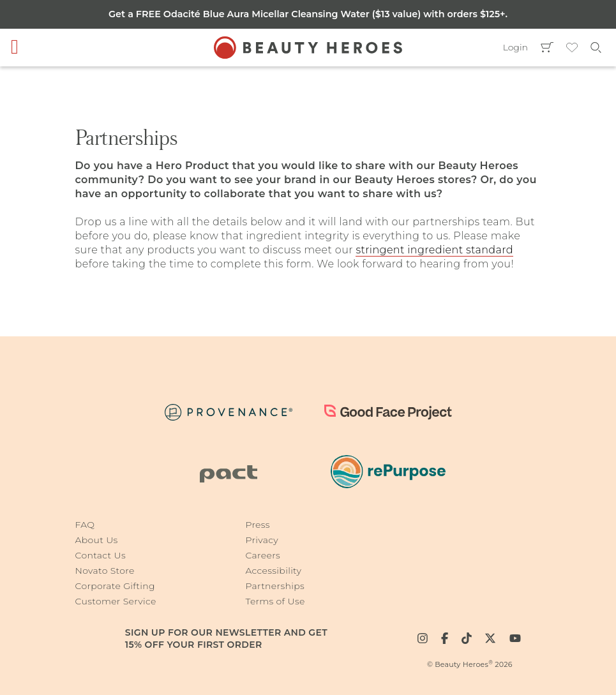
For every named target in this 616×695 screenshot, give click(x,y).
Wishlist (572, 47)
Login (515, 47)
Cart (547, 47)
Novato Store (105, 571)
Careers (263, 555)
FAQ (85, 525)
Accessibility (273, 571)
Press (257, 525)
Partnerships (275, 586)
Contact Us (101, 555)
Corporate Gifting (115, 586)
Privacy (262, 540)
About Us (97, 540)
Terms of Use (275, 601)
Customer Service (116, 601)
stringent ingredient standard (434, 250)
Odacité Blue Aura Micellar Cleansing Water (268, 14)
